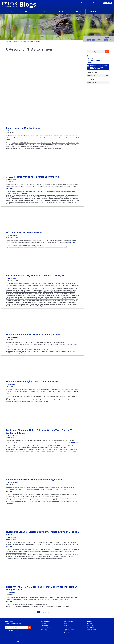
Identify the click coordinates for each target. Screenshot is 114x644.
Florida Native (72, 498)
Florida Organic (67, 555)
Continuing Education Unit (13, 197)
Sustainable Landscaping (21, 204)
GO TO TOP (57, 641)
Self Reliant (28, 302)
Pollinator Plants (50, 451)
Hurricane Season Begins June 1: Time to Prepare (32, 381)
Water (39, 146)
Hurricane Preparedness (13, 402)
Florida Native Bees (21, 449)
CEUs (22, 195)
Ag (17, 294)
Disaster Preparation (18, 349)
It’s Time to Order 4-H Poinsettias (24, 232)
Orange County (38, 402)
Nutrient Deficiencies (37, 200)
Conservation (73, 288)
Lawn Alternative (66, 500)
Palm (77, 200)
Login (65, 635)
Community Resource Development (31, 606)
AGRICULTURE (23, 143)
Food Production (58, 297)
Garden (53, 197)
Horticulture (51, 145)
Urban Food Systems (24, 306)
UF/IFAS (40, 292)
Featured (30, 351)
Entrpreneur (72, 295)
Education (26, 197)
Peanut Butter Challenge (64, 606)
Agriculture (21, 294)
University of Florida (93, 641)
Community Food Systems (30, 295)
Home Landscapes (46, 627)
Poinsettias (41, 247)
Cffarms (57, 294)
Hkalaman (74, 197)
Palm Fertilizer (20, 202)
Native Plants (17, 451)
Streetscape (10, 204)
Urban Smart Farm (35, 306)
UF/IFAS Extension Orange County (18, 41)
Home (77, 3)
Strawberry (23, 558)
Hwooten (9, 199)
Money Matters (62, 145)
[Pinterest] (9, 630)
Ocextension (39, 148)
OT (73, 200)
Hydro (76, 299)
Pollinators (59, 451)
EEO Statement (91, 631)
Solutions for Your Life (94, 60)
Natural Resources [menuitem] (27, 12)
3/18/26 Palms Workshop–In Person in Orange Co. (33, 177)
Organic (62, 556)
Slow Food (35, 302)
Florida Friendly (35, 498)
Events (38, 143)
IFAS (99, 641)
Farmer (25, 297)
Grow (26, 299)
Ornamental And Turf (65, 200)
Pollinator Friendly (40, 451)
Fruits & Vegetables (37, 290)
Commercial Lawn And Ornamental (56, 195)
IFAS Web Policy (92, 629)
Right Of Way (70, 202)
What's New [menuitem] (94, 12)
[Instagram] (18, 630)
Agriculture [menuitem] (10, 12)
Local (55, 301)
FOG (73, 555)
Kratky (51, 301)
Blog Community (32, 143)
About (71, 3)
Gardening (58, 197)
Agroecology (29, 294)
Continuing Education (72, 195)
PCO (39, 202)
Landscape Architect (24, 199)
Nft (69, 301)
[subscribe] (30, 627)
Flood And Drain (45, 297)
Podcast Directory (97, 3)
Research (9, 558)
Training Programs (49, 304)
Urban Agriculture (69, 304)
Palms (36, 202)
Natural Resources (72, 145)
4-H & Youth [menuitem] (77, 12)
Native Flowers (69, 449)
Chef (69, 294)
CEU (19, 195)
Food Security (67, 297)
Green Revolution (19, 299)
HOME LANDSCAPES (30, 145)
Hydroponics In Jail (30, 301)
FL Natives (12, 449)
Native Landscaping (28, 502)
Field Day (55, 555)
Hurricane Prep (44, 351)
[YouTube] (12, 630)
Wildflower (65, 451)
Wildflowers (72, 451)
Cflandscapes (28, 195)
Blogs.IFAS (91, 58)
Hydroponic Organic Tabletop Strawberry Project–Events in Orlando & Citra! (43, 533)
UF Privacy (90, 624)
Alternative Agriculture (48, 294)
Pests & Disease (11, 146)
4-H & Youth (15, 143)
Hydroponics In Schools (42, 301)
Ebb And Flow (65, 295)
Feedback (67, 625)
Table (14, 304)
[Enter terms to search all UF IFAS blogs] (96, 52)
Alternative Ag (37, 294)
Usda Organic (53, 558)
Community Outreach (15, 606)
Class (73, 294)
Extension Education (24, 148)
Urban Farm (45, 558)
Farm (77, 295)
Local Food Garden (62, 301)
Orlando (22, 302)
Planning (43, 202)
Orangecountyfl (48, 148)
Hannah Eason (12, 180)
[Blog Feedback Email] (15, 630)
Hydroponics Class (19, 301)
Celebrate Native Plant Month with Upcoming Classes (34, 480)
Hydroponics (10, 301)
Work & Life (44, 629)
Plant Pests (58, 202)
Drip (50, 295)
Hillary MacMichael (13, 337)
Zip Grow (43, 306)
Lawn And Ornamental (54, 199)
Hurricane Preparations (69, 400)
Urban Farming (13, 306)
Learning (33, 148)
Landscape (15, 199)
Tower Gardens (29, 304)
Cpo (22, 197)
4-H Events (27, 247)
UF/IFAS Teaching (53, 448)
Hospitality (65, 299)
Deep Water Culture (43, 295)
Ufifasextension (57, 148)
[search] (107, 52)
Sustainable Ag (64, 302)
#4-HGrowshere (14, 247)
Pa (75, 200)
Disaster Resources (27, 400)
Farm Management (46, 143)
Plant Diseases (50, 202)
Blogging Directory (69, 627)
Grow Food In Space (34, 299)
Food (51, 297)
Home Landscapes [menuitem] (44, 12)
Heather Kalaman (13, 436)
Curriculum (13, 290)
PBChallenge (45, 606)
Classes (12, 148)
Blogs (28, 4)
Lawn (56, 145)
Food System (75, 297)
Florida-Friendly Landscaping (60, 143)
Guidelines (67, 631)
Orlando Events (55, 200)
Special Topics (60, 351)
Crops (8, 290)
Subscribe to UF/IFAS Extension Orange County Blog (98, 67)
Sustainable (56, 302)
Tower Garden (20, 304)
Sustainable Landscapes (63, 502)
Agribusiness (22, 288)
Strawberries (15, 558)
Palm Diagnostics (11, 202)
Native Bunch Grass (59, 449)
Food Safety (72, 143)
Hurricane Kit (50, 400)
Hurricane (43, 400)
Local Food (37, 556)
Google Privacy (91, 627)
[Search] (67, 3)
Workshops (60, 558)
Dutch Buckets (56, 295)
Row (76, 202)
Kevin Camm (11, 384)
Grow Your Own (44, 299)
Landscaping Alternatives (46, 449)
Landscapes (44, 199)
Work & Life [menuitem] (60, 12)
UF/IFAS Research (43, 448)
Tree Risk (45, 402)
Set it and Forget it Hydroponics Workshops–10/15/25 (35, 276)
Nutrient (43, 556)
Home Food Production (55, 299)
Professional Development (68, 192)
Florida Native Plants (33, 449)
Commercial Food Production (14, 295)
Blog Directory (85, 3)
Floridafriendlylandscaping (54, 500)
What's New (67, 633)
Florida (32, 197)
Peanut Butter (53, 606)
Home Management (41, 145)
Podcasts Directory (69, 629)
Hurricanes (23, 402)
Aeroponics (13, 294)
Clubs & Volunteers (24, 245)
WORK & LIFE (45, 146)
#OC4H (21, 247)
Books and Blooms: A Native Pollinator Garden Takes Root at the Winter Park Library (40, 431)
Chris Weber (11, 131)
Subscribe (108, 3)
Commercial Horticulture (39, 195)
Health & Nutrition (19, 145)
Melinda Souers (12, 235)
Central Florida (13, 195)
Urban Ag (61, 304)
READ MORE (10, 189)
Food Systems (10, 299)
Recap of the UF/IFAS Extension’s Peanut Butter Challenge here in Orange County (42, 588)
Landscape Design (35, 199)
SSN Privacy (90, 625)
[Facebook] (5, 630)
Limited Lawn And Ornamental (22, 200)
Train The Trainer (39, 304)
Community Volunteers (62, 288)
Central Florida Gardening (16, 498)
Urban (56, 304)
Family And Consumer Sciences (18, 351)
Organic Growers (69, 556)
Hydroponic (22, 556)
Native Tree (45, 502)
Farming (30, 297)
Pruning (64, 202)
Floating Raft (36, 297)
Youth (65, 247)
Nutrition (48, 556)
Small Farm (42, 302)
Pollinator (32, 451)
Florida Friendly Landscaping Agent (49, 498)
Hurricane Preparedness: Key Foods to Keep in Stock (34, 334)
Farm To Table (19, 297)
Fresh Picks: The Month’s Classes (24, 128)
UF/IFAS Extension (21, 146)
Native (73, 500)
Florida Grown (63, 498)
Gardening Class (66, 197)
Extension (46, 555)
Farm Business (10, 297)
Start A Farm (49, 302)
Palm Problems (29, 202)
